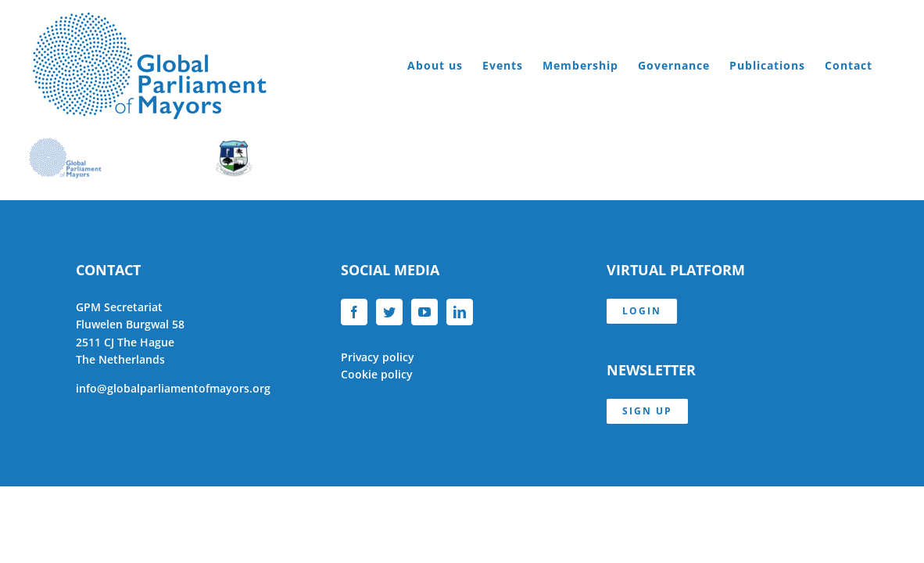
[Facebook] (354, 312)
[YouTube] (424, 312)
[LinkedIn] (460, 312)
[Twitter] (389, 312)
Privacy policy (378, 357)
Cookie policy (377, 374)
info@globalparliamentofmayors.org (173, 388)
